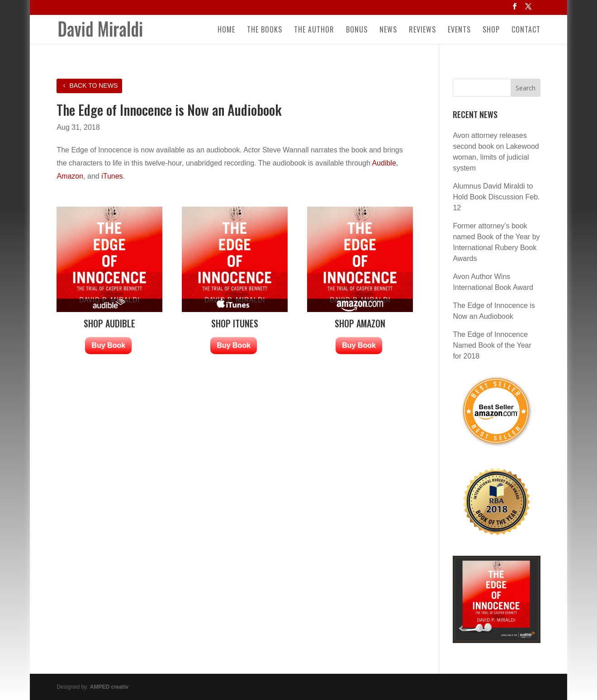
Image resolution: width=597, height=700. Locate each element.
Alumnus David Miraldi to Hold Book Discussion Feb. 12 (496, 197)
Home (226, 31)
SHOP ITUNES (235, 323)
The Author (314, 31)
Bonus (357, 31)
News (388, 31)
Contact (526, 31)
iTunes (112, 176)
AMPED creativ (109, 687)
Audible (384, 163)
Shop (491, 31)
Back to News (93, 85)
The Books (265, 31)
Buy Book (108, 345)
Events (459, 31)
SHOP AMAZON (360, 323)
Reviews (422, 31)
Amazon (70, 176)
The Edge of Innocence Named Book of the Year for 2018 (492, 345)
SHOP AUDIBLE (109, 323)
